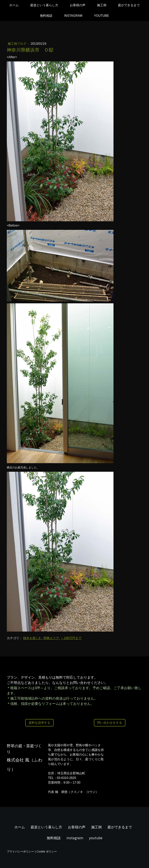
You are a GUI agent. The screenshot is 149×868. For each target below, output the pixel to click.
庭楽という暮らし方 (44, 5)
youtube (101, 16)
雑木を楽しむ (32, 638)
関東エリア (51, 638)
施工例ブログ (17, 44)
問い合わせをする (110, 723)
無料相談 (46, 16)
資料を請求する (39, 723)
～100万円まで (71, 638)
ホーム (14, 5)
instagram (73, 16)
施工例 (102, 5)
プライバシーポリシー (20, 851)
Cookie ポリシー (47, 851)
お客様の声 (78, 5)
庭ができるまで (129, 5)
